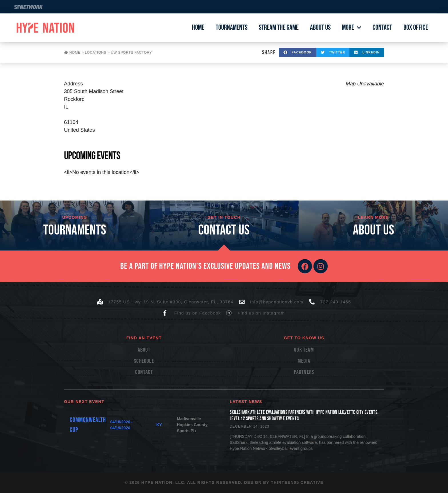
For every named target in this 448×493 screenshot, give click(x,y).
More (352, 28)
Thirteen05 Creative (297, 482)
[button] (298, 52)
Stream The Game (279, 28)
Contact (382, 28)
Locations (96, 53)
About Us (320, 28)
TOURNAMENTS (75, 230)
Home (198, 28)
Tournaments (232, 28)
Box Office (416, 28)
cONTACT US (224, 230)
